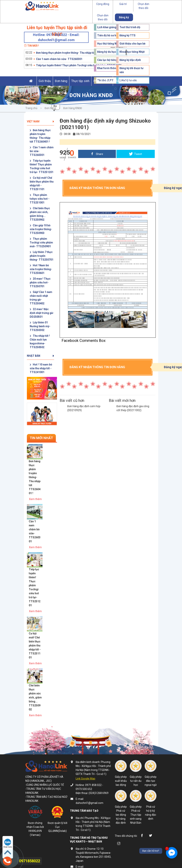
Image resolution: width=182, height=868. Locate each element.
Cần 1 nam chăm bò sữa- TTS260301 (59, 59)
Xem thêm (51, 484)
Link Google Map (85, 702)
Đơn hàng (61, 81)
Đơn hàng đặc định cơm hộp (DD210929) (84, 408)
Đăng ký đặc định (130, 60)
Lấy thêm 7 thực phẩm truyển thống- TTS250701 (42, 256)
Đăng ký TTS (127, 35)
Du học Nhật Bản (126, 81)
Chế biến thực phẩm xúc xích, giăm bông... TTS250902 (40, 214)
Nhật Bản (40, 356)
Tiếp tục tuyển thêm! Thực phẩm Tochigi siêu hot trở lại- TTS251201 (79, 65)
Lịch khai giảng (107, 27)
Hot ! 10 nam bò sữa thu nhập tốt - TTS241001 (41, 368)
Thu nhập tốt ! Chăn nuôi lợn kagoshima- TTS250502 (40, 341)
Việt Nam (40, 121)
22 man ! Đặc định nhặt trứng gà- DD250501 (42, 313)
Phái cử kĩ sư (102, 81)
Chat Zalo (8, 843)
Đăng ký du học (107, 52)
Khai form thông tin (109, 68)
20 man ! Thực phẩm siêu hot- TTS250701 (40, 282)
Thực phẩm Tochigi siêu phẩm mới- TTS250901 (41, 243)
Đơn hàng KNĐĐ (73, 108)
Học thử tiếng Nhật (109, 44)
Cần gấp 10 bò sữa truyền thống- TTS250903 (41, 229)
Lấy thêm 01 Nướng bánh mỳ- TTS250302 (40, 326)
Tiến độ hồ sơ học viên (111, 35)
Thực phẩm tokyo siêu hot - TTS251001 (40, 199)
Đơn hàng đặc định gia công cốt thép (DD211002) (133, 408)
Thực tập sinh (80, 81)
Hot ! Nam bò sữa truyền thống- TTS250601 (41, 269)
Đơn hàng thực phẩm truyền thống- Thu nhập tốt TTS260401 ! (74, 53)
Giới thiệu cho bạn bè (132, 44)
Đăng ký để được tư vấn (131, 70)
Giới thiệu (45, 81)
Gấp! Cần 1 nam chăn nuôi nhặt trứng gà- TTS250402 (41, 298)
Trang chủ (31, 108)
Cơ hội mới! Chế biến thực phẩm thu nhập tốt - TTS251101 (42, 183)
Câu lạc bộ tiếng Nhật (110, 60)
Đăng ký (124, 17)
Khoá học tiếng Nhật (132, 52)
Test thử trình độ (130, 27)
